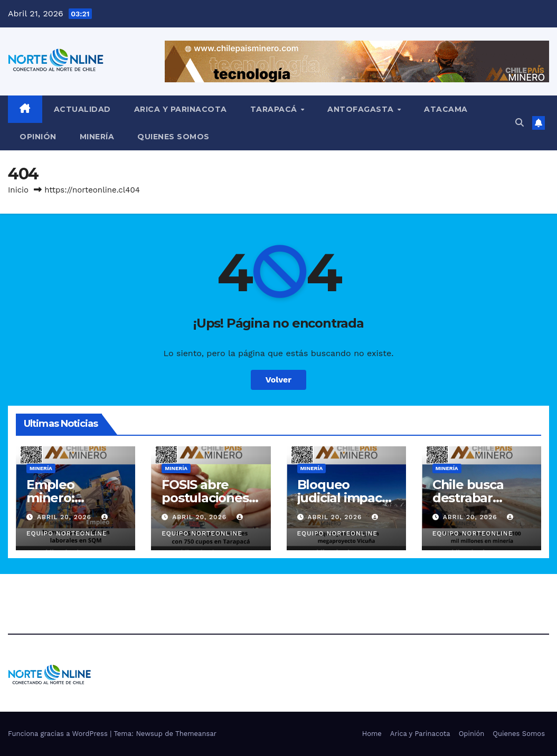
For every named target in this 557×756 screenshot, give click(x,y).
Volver (279, 380)
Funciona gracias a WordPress (59, 734)
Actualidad (82, 109)
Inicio (18, 190)
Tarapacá (275, 109)
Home (372, 734)
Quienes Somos (173, 137)
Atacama (446, 109)
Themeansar (196, 734)
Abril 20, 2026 (65, 517)
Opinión (38, 137)
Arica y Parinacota (181, 109)
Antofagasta (362, 109)
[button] (520, 123)
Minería (97, 137)
